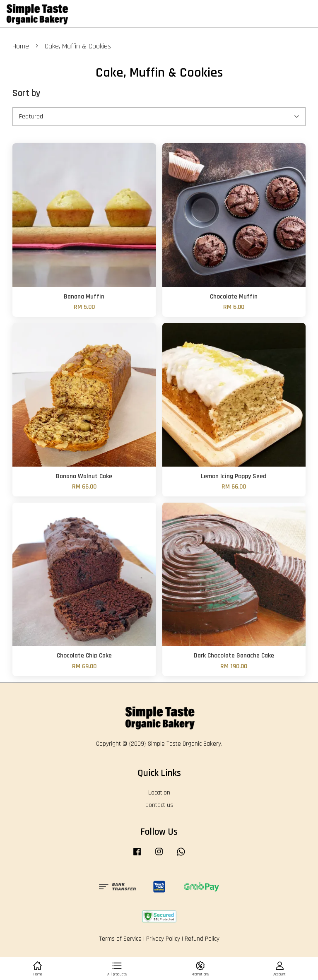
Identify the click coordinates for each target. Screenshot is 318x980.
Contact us (159, 805)
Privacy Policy (163, 939)
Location (159, 793)
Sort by (26, 93)
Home (21, 46)
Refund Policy (202, 939)
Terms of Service (120, 939)
